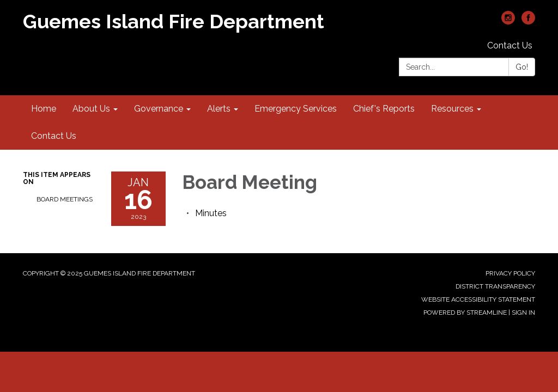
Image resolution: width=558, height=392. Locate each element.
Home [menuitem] (44, 109)
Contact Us (510, 45)
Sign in (523, 313)
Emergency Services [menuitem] (296, 109)
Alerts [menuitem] (219, 109)
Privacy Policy (510, 273)
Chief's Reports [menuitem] (384, 109)
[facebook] (528, 22)
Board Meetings (65, 199)
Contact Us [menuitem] (54, 136)
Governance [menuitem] (159, 109)
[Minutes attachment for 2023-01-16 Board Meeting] (211, 213)
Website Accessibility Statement (478, 299)
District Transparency (495, 286)
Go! (522, 67)
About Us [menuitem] (91, 109)
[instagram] (508, 22)
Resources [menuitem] (452, 109)
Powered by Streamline (465, 313)
